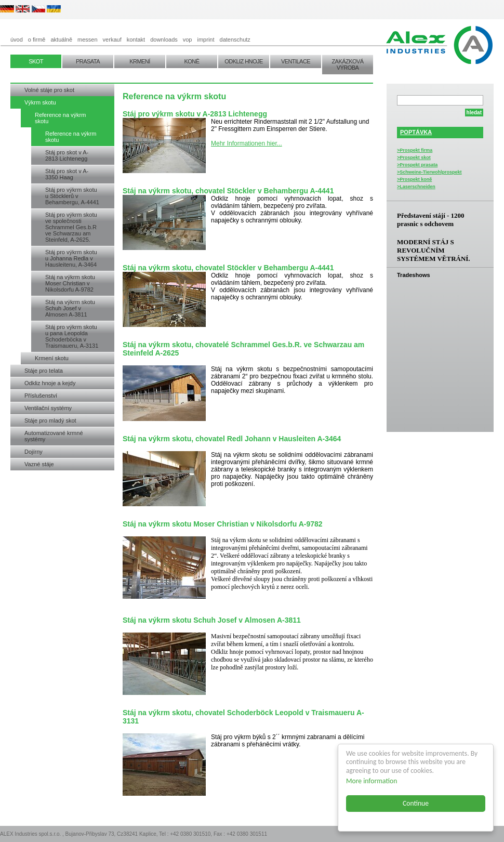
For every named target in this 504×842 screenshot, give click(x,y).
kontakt (136, 40)
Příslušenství (41, 396)
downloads (164, 40)
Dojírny (34, 452)
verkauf (112, 40)
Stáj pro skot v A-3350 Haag (67, 174)
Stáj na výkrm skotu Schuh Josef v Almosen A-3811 (70, 308)
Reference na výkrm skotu (60, 118)
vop (188, 40)
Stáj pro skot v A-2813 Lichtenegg (67, 155)
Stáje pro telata (44, 371)
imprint (206, 40)
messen (88, 40)
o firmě (37, 40)
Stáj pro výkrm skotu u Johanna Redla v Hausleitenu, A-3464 (71, 258)
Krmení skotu (52, 358)
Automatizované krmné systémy (54, 436)
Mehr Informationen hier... (247, 143)
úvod (17, 40)
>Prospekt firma (415, 150)
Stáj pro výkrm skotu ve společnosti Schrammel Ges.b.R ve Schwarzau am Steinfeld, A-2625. (71, 227)
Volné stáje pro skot (49, 90)
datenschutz (235, 40)
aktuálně (61, 40)
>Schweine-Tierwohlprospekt (429, 172)
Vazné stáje (39, 464)
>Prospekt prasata (417, 165)
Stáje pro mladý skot (50, 420)
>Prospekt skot (414, 157)
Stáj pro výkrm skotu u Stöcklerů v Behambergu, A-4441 (72, 196)
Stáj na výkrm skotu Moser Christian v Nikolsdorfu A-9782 (70, 283)
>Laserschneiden (416, 187)
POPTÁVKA (416, 132)
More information (372, 781)
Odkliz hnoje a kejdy (50, 383)
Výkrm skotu (40, 102)
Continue (416, 803)
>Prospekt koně (414, 179)
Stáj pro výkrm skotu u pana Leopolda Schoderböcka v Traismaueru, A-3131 (72, 336)
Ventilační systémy (48, 408)
